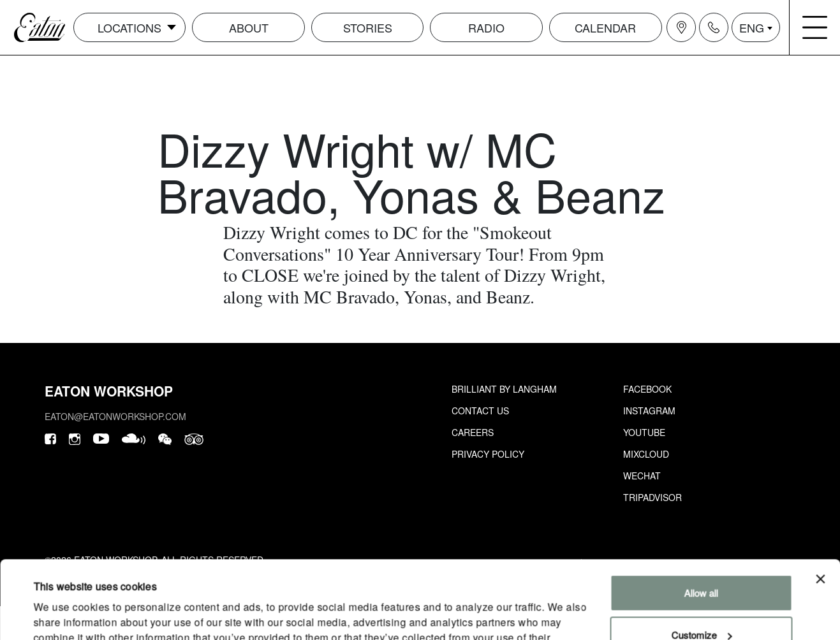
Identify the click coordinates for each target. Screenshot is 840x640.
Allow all (701, 520)
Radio (486, 27)
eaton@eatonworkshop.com (115, 416)
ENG (752, 27)
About (249, 27)
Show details (60, 615)
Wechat (642, 476)
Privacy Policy (488, 454)
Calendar (605, 27)
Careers (473, 432)
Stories (368, 27)
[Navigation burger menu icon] (815, 27)
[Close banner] (820, 506)
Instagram (649, 411)
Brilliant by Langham (504, 389)
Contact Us (480, 411)
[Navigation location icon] (681, 27)
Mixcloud (646, 454)
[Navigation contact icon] (714, 27)
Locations (129, 27)
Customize (701, 561)
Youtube (644, 432)
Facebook (647, 389)
